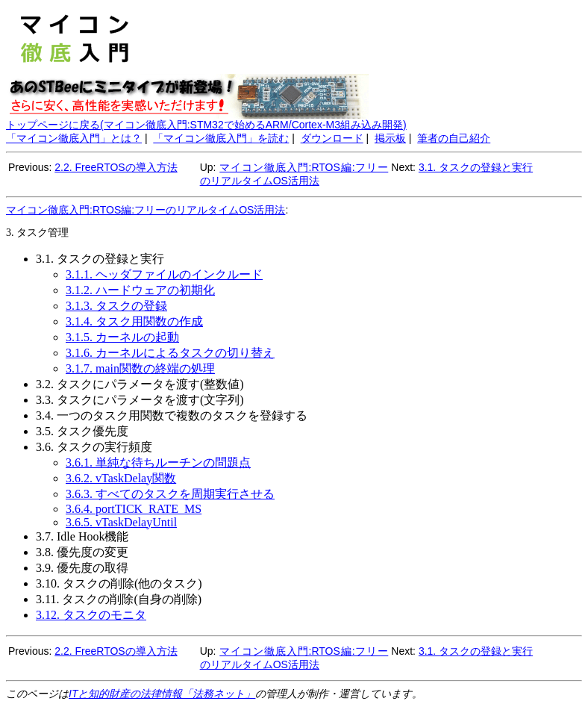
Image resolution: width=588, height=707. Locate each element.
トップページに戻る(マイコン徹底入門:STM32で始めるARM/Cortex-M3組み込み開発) (206, 125)
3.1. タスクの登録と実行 (476, 167)
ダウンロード (332, 138)
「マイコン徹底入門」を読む (221, 138)
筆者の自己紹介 (454, 138)
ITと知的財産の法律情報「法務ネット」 (162, 694)
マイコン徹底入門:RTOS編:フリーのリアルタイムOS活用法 (146, 210)
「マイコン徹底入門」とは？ (74, 138)
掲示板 (390, 138)
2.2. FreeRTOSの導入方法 (116, 167)
